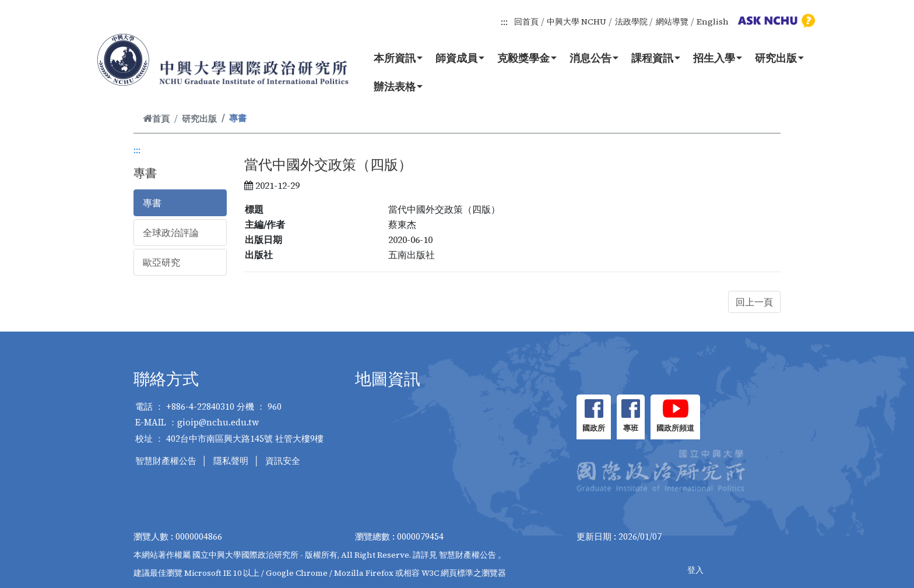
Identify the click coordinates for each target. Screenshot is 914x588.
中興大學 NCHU (576, 22)
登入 (695, 570)
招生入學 (718, 58)
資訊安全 (283, 461)
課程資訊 (656, 58)
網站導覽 (672, 22)
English (713, 22)
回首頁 (526, 22)
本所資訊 (398, 58)
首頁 (156, 119)
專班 (631, 428)
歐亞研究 (161, 262)
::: (504, 22)
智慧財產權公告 (166, 461)
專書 (152, 203)
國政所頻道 (675, 428)
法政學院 (631, 22)
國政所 (594, 428)
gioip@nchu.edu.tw (218, 422)
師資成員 (460, 58)
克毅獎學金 (527, 58)
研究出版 (779, 58)
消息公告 (594, 58)
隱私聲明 (231, 461)
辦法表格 (398, 86)
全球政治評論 (171, 233)
